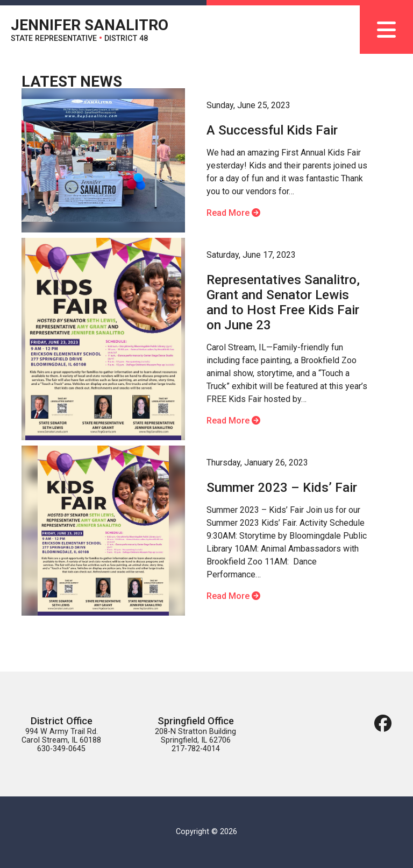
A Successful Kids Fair (272, 130)
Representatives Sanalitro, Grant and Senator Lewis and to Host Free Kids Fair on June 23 (283, 302)
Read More (233, 213)
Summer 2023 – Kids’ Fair (282, 488)
